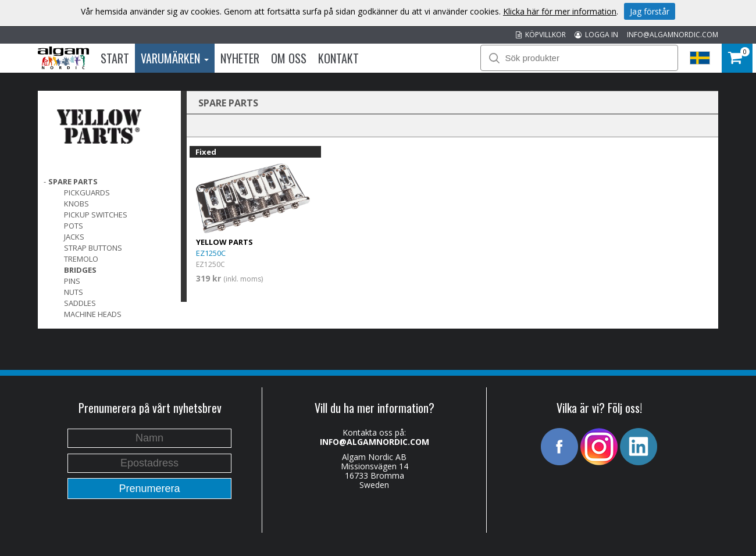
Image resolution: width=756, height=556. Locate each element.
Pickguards (87, 193)
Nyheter (240, 58)
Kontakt (338, 58)
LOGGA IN (596, 35)
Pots (74, 226)
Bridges (80, 270)
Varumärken (175, 58)
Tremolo (81, 259)
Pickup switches (96, 215)
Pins (72, 281)
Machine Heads (93, 314)
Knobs (76, 204)
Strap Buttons (93, 248)
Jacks (74, 237)
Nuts (74, 292)
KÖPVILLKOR (541, 35)
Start (115, 58)
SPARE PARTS (73, 181)
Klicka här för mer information (560, 11)
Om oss (289, 58)
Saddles (80, 303)
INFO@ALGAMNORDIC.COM (673, 35)
